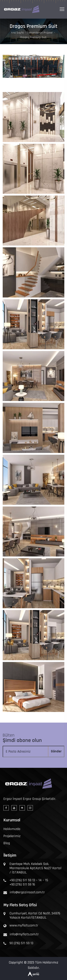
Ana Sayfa (17, 33)
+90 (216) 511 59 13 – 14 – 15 (29, 880)
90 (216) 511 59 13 (21, 943)
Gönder (56, 751)
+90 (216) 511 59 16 (22, 884)
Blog (7, 843)
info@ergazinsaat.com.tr (27, 892)
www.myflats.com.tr (24, 925)
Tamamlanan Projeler (40, 33)
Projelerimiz (12, 836)
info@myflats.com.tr (24, 934)
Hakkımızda (12, 829)
